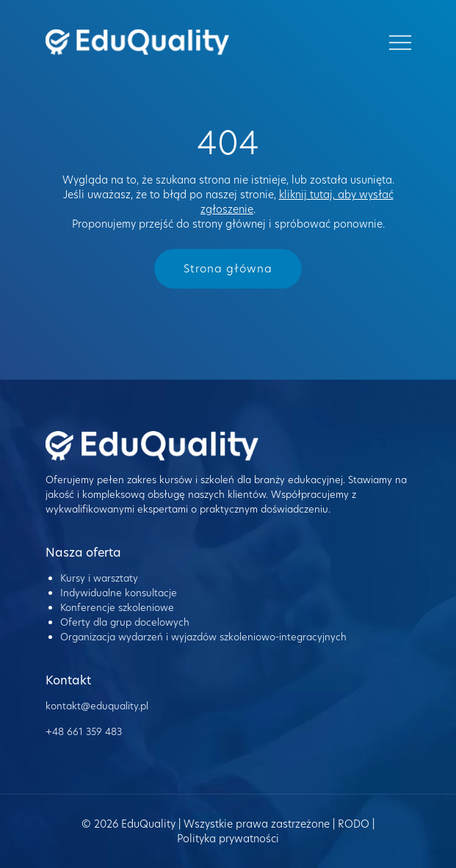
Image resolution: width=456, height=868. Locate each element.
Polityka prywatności (228, 839)
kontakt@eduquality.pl (97, 706)
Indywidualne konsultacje (119, 593)
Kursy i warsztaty (99, 578)
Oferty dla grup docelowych (125, 622)
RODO (354, 824)
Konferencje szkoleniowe (117, 607)
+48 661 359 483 (84, 731)
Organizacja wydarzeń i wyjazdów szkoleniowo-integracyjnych (203, 637)
